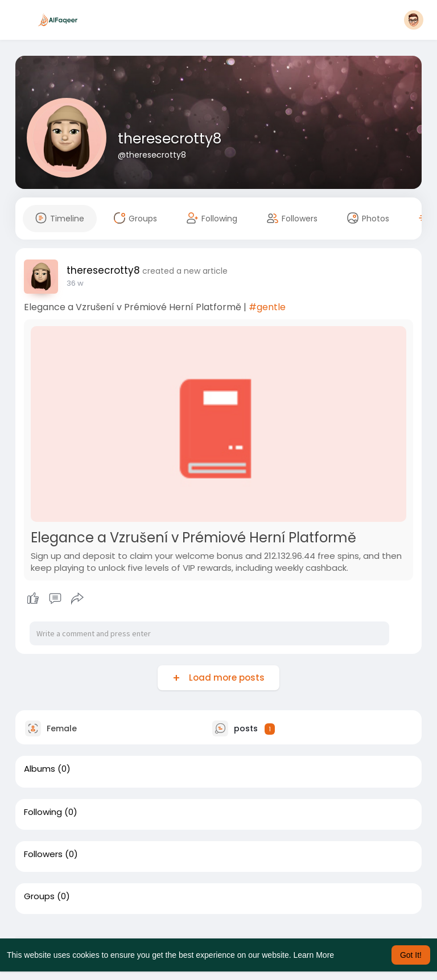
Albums (40, 769)
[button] (414, 20)
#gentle (267, 307)
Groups (39, 896)
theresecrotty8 (170, 139)
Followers (43, 854)
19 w (74, 283)
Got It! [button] (411, 955)
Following (43, 812)
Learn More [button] (314, 955)
